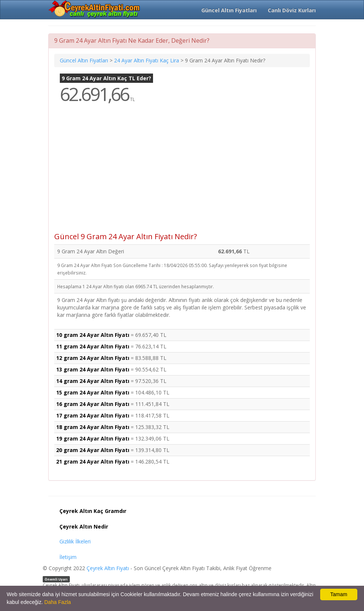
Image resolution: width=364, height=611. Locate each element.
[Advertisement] (182, 173)
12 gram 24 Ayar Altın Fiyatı (93, 358)
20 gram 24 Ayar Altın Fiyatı (93, 450)
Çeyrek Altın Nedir (84, 526)
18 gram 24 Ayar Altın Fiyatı (93, 427)
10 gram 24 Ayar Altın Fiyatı (93, 335)
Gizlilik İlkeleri (75, 541)
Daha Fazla (58, 602)
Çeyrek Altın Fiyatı (108, 568)
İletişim (68, 557)
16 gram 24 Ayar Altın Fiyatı (93, 404)
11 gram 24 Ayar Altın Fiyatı (93, 346)
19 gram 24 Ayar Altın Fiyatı (93, 438)
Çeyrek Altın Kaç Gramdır (93, 511)
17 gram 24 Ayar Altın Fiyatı (93, 415)
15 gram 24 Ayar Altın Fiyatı (93, 392)
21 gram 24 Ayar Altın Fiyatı (93, 461)
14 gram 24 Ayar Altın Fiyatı (93, 381)
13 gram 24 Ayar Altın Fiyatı (93, 369)
